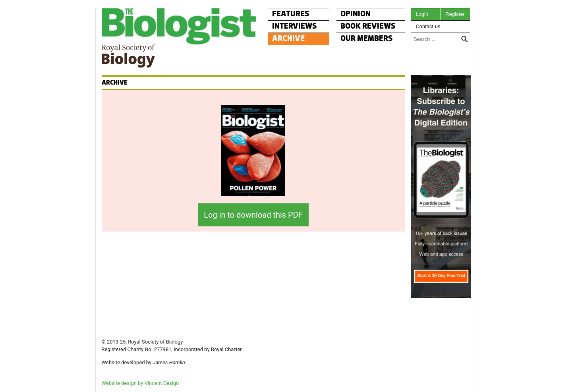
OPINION (356, 14)
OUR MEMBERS (367, 39)
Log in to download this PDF (253, 215)
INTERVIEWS (295, 26)
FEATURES (291, 14)
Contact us (428, 26)
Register (455, 14)
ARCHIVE (288, 39)
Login (422, 14)
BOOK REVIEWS (368, 26)
